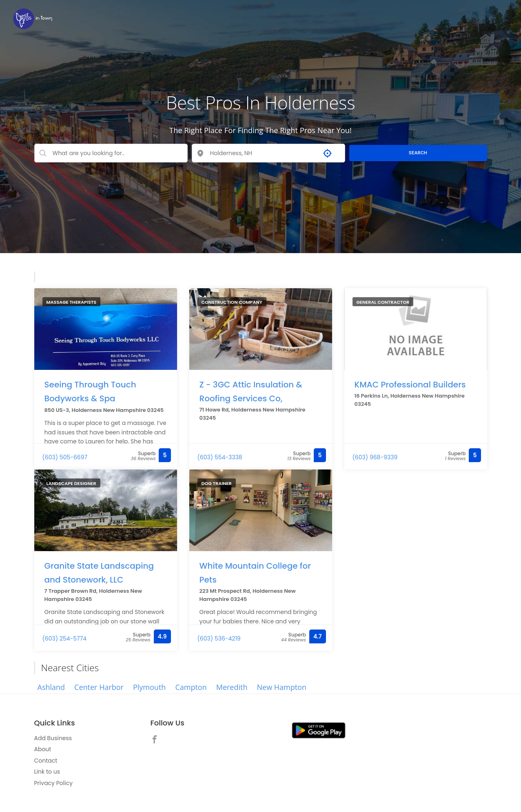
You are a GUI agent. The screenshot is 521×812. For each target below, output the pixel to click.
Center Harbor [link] (99, 687)
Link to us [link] (47, 772)
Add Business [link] (53, 738)
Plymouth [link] (149, 687)
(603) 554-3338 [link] (220, 457)
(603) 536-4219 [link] (219, 638)
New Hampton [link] (282, 687)
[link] (33, 19)
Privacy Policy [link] (54, 783)
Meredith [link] (232, 687)
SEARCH (418, 153)
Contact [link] (46, 761)
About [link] (43, 749)
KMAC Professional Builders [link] (410, 384)
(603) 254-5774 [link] (65, 638)
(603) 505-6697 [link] (65, 457)
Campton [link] (191, 687)
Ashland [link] (51, 687)
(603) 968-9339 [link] (375, 457)
